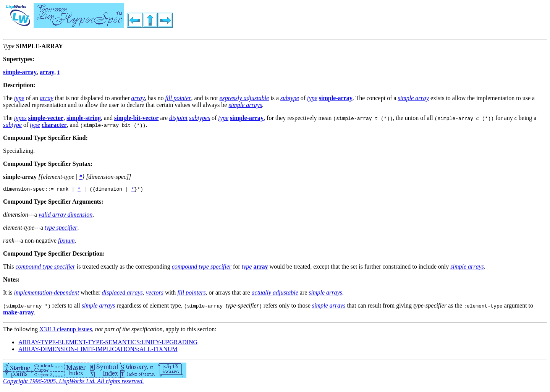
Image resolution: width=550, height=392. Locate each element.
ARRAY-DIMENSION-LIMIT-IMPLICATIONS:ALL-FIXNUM (98, 350)
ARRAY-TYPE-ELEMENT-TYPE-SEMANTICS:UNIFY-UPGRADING (108, 343)
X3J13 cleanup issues (66, 330)
